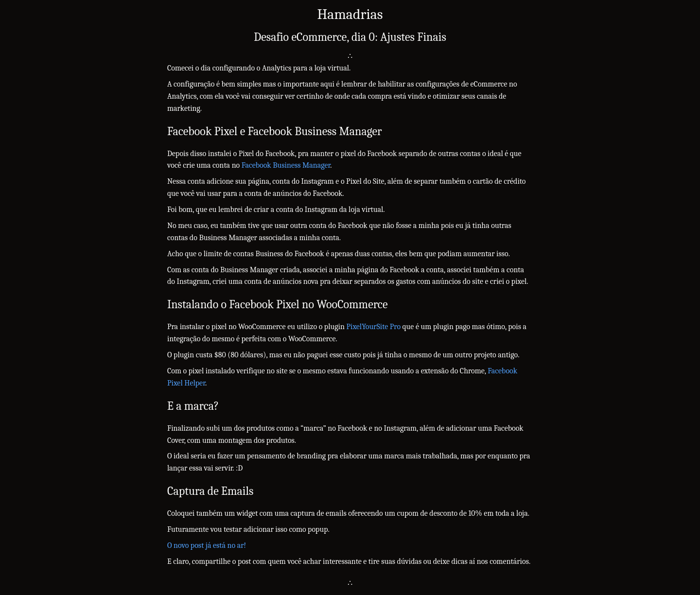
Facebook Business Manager (286, 165)
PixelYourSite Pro (373, 327)
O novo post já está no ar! (207, 545)
